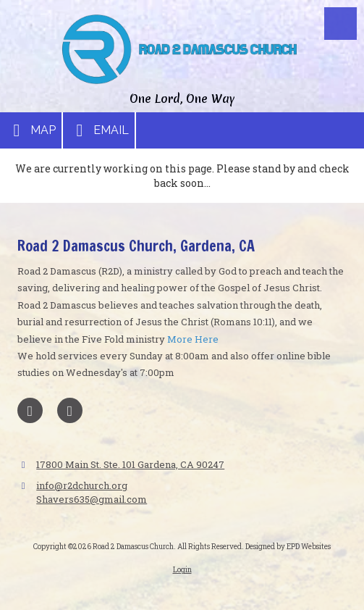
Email (99, 130)
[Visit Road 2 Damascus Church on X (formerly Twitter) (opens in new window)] (70, 410)
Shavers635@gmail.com (92, 499)
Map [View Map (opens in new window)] (31, 130)
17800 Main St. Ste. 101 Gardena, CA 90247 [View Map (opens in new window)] (130, 464)
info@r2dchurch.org (82, 485)
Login (182, 570)
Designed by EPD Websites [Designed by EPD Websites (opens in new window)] (288, 547)
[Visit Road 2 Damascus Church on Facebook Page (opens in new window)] (30, 410)
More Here (193, 339)
